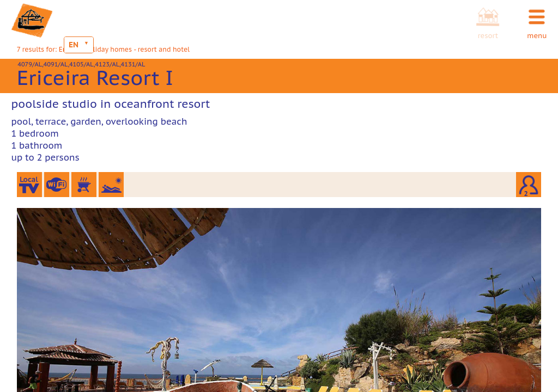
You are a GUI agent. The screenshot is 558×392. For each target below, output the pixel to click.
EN (74, 45)
